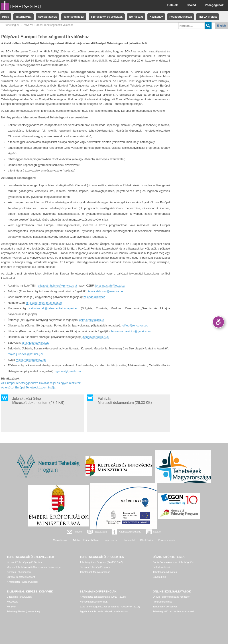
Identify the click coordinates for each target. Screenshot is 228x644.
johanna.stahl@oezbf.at (110, 286)
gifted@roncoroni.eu (135, 325)
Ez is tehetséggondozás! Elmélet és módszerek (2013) (110, 607)
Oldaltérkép (146, 540)
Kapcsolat (129, 540)
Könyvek (11, 607)
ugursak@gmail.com (68, 371)
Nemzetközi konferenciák (94, 602)
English (221, 26)
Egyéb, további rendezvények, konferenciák (104, 611)
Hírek (6, 17)
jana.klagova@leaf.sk (35, 343)
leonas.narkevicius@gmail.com (131, 331)
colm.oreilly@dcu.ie (92, 320)
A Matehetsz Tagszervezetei (22, 582)
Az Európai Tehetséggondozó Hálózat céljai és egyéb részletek (41, 383)
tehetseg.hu (13, 25)
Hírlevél (78, 532)
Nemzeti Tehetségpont (19, 572)
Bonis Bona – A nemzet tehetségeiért (173, 562)
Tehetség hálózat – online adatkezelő (173, 611)
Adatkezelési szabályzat (86, 540)
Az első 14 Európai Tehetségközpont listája (28, 387)
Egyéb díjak (159, 577)
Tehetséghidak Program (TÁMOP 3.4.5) (102, 562)
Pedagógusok (214, 5)
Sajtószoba (101, 532)
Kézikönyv (156, 17)
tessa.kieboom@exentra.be (106, 291)
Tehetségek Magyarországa (95, 572)
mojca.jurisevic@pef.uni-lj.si (25, 354)
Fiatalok (172, 5)
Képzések (12, 602)
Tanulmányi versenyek (165, 607)
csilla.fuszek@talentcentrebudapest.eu (54, 308)
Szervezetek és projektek (107, 17)
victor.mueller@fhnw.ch (31, 360)
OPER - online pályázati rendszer (171, 597)
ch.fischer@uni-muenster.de (44, 303)
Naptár (157, 532)
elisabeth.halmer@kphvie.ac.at (58, 286)
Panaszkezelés (167, 540)
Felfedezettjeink (161, 567)
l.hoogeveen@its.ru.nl (95, 337)
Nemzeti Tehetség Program (95, 567)
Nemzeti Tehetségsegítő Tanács (24, 562)
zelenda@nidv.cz (94, 297)
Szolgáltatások (47, 17)
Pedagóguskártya (181, 17)
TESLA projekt (208, 17)
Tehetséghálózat (74, 17)
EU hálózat (136, 17)
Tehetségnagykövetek (165, 572)
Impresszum (111, 540)
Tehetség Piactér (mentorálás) (23, 611)
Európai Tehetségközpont (21, 577)
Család (191, 5)
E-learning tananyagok (19, 597)
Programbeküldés (163, 602)
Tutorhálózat (23, 17)
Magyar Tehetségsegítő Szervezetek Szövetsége (34, 567)
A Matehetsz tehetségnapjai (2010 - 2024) (103, 597)
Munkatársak (60, 540)
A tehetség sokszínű (130, 532)
